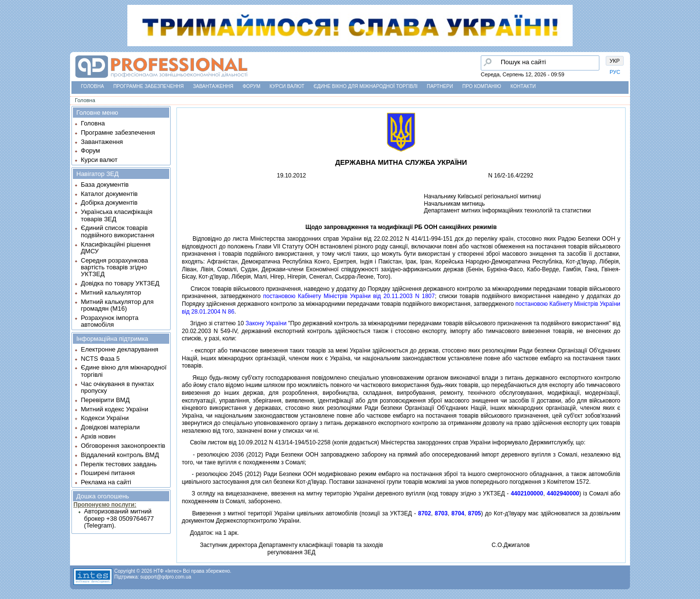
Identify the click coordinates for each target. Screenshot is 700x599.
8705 (475, 513)
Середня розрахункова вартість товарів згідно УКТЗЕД (114, 267)
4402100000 (527, 493)
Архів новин (98, 436)
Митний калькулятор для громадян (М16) (117, 305)
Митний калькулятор (111, 292)
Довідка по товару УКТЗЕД (120, 283)
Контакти (523, 86)
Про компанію (482, 86)
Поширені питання (108, 473)
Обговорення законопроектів (123, 446)
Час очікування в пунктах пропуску (117, 387)
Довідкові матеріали (110, 427)
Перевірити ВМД (105, 400)
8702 (425, 513)
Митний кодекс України (114, 409)
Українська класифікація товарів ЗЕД (116, 215)
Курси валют (287, 86)
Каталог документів (109, 194)
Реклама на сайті (106, 482)
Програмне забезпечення (149, 86)
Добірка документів (109, 203)
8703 (441, 513)
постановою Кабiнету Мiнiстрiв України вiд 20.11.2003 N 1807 (349, 296)
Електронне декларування (119, 349)
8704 (458, 513)
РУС (615, 72)
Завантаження (213, 86)
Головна (93, 86)
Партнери (440, 86)
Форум (252, 86)
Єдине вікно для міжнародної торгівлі (366, 86)
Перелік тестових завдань (119, 464)
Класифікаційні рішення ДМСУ (115, 248)
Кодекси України (105, 418)
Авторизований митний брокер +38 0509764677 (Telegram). (119, 518)
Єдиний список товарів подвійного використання (117, 231)
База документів (105, 185)
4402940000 (563, 493)
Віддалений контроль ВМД (120, 455)
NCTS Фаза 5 (100, 359)
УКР (615, 61)
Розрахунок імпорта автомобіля (109, 321)
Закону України (266, 323)
